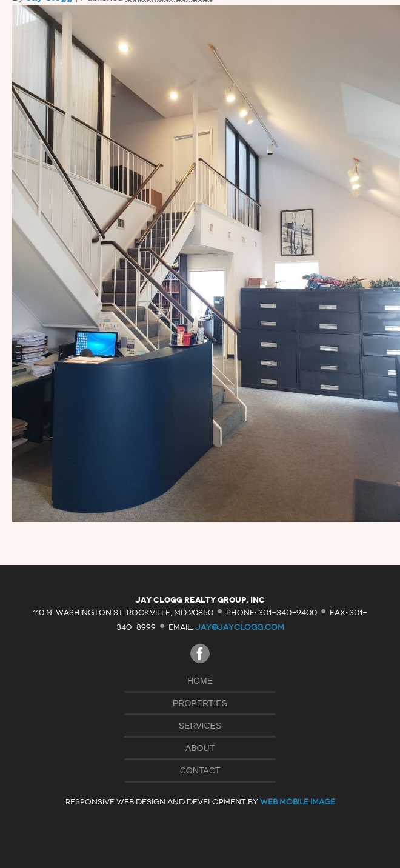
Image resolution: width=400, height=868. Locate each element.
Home (200, 681)
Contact (200, 770)
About (200, 748)
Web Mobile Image (298, 802)
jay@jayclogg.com (240, 627)
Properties (200, 703)
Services (200, 726)
